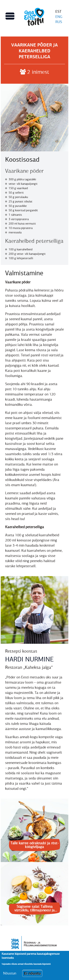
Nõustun (10, 976)
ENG (59, 17)
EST (58, 12)
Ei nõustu (32, 976)
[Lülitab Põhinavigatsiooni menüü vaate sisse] (10, 16)
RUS (59, 22)
